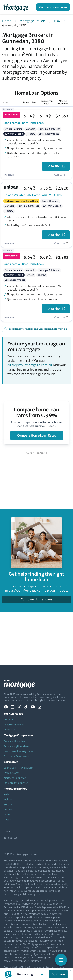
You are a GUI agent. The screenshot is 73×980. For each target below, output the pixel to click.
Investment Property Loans (18, 751)
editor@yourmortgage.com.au (30, 365)
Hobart (8, 820)
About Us (9, 720)
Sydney (8, 794)
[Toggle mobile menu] (61, 960)
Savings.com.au (54, 967)
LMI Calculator (11, 773)
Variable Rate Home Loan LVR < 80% (33, 195)
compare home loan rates (36, 435)
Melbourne (10, 800)
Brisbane (9, 805)
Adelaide (8, 810)
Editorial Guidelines (14, 725)
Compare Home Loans (53, 7)
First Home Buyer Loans (16, 756)
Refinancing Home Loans (17, 746)
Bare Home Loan (24, 123)
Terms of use (11, 838)
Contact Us (10, 730)
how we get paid (34, 894)
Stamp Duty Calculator (16, 783)
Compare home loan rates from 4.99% (36, 413)
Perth (7, 815)
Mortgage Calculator (15, 778)
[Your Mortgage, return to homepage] (16, 7)
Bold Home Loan (24, 264)
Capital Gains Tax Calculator (18, 768)
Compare (59, 175)
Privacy (8, 831)
